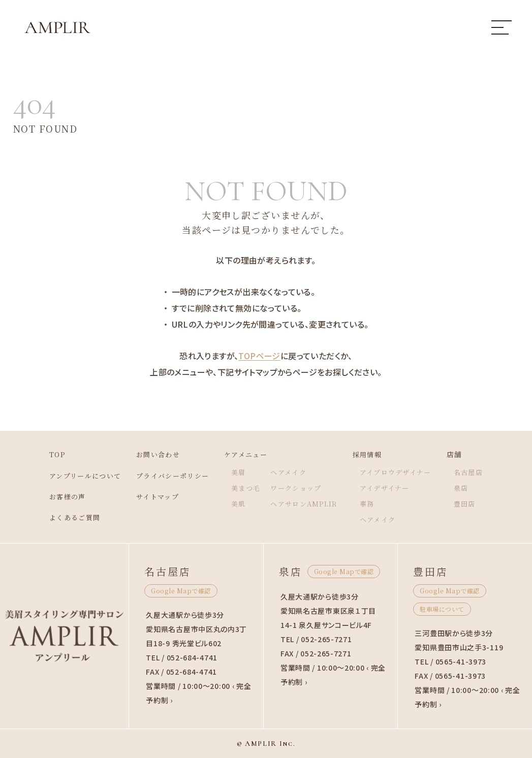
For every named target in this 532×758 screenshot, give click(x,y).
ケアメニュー (246, 454)
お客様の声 (56, 496)
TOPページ (259, 356)
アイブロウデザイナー (403, 472)
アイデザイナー (392, 488)
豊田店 (476, 503)
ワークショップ (298, 488)
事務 (373, 503)
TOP (45, 454)
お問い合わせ (152, 454)
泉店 (472, 488)
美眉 (238, 472)
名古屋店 (480, 472)
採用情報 (373, 454)
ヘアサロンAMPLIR (306, 503)
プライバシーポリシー (168, 476)
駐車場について (442, 609)
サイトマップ (152, 496)
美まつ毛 (245, 488)
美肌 (238, 503)
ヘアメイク (290, 472)
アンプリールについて (75, 476)
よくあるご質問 (64, 517)
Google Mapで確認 (181, 591)
